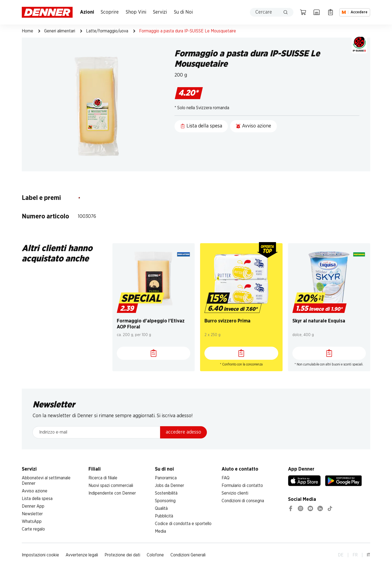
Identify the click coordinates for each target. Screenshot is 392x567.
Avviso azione (35, 491)
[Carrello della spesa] (303, 12)
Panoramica (166, 478)
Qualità (161, 508)
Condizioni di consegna (243, 501)
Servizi (160, 12)
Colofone (155, 555)
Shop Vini (136, 12)
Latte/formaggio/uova (107, 31)
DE (341, 555)
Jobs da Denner (169, 486)
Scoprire (110, 12)
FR (355, 555)
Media (160, 531)
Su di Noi (183, 12)
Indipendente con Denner (112, 493)
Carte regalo (33, 529)
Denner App (33, 506)
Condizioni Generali (188, 555)
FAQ (226, 478)
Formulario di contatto (242, 486)
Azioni (87, 12)
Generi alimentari (60, 31)
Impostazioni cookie (40, 555)
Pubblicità (164, 516)
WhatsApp (32, 522)
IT (368, 555)
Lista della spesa (37, 499)
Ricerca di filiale (103, 478)
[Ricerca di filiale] (317, 12)
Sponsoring (165, 501)
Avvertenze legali (82, 555)
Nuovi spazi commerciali (111, 486)
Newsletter (32, 514)
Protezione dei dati (122, 555)
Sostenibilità (166, 493)
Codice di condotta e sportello (183, 524)
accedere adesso (183, 432)
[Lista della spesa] (330, 12)
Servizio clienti (235, 493)
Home (27, 31)
